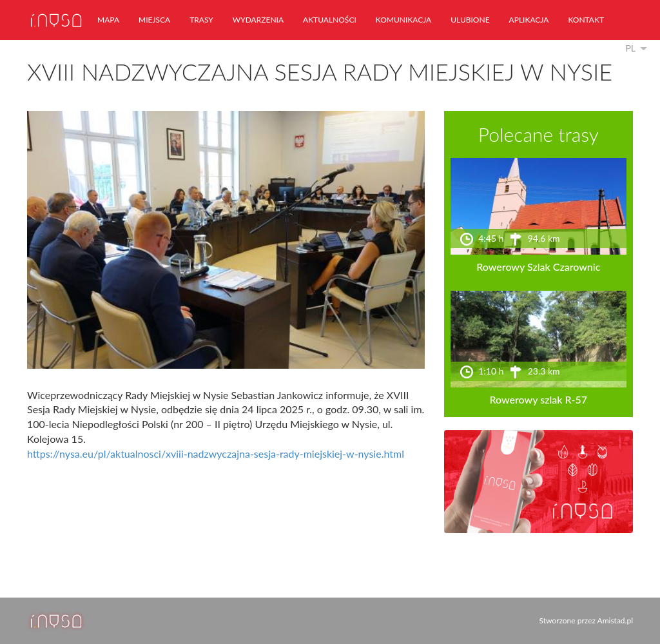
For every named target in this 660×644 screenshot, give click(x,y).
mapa (108, 20)
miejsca (154, 20)
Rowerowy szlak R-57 (539, 399)
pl (630, 48)
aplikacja (529, 20)
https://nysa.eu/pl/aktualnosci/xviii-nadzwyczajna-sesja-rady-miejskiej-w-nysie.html (216, 454)
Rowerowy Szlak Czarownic (538, 267)
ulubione (470, 20)
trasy (201, 20)
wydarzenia (258, 20)
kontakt (586, 20)
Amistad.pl (615, 620)
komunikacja (403, 20)
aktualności (330, 20)
